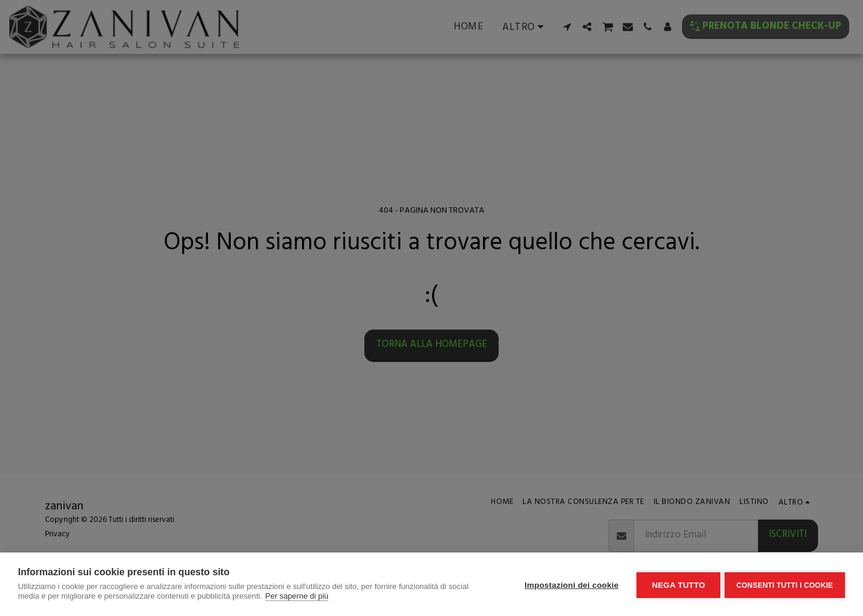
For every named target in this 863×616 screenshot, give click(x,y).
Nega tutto (676, 585)
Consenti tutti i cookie (785, 584)
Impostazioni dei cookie (570, 585)
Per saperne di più (297, 596)
